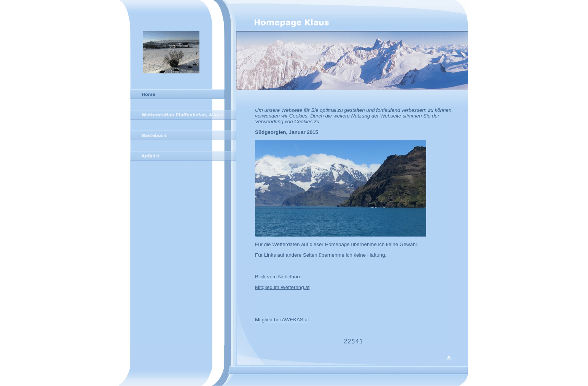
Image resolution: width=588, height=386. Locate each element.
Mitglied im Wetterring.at (282, 287)
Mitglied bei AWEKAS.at (282, 320)
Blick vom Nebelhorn (278, 277)
